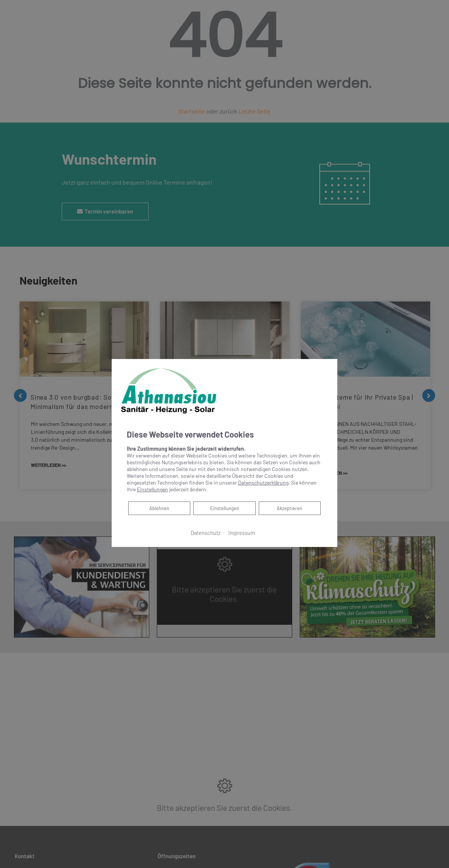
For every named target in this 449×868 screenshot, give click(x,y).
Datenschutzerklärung (263, 482)
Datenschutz (206, 533)
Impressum (242, 533)
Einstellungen (225, 508)
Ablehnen (159, 508)
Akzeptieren (290, 508)
